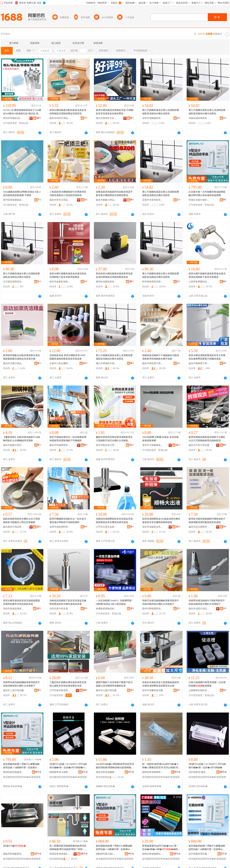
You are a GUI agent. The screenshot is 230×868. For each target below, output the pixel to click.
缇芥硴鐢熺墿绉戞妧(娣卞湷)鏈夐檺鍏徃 (199, 854)
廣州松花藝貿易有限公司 (106, 282)
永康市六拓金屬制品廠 (60, 363)
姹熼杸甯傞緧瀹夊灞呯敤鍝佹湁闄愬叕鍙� (60, 854)
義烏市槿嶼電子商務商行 (199, 363)
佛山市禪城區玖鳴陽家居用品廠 (106, 363)
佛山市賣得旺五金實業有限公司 (106, 118)
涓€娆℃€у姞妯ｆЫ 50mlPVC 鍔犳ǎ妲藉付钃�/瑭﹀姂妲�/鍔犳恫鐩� (207, 766)
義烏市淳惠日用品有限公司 (14, 363)
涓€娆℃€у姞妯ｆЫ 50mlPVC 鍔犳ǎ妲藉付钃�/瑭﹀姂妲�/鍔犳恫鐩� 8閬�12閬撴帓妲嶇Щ (68, 766)
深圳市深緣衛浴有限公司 (153, 527)
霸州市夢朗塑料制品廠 (153, 609)
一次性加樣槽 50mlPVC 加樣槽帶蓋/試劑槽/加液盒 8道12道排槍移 (114, 602)
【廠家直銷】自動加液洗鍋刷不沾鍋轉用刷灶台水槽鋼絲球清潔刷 (21, 439)
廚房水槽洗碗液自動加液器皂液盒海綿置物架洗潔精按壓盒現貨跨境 (68, 112)
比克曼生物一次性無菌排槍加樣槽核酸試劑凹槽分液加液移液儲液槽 (207, 194)
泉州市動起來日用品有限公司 (106, 445)
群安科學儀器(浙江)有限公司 (14, 118)
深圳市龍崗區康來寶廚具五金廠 (14, 609)
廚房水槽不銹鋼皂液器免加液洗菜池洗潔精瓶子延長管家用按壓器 (68, 275)
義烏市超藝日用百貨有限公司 (14, 445)
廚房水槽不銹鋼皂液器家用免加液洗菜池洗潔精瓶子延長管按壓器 (207, 275)
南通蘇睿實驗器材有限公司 (106, 609)
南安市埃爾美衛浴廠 (153, 690)
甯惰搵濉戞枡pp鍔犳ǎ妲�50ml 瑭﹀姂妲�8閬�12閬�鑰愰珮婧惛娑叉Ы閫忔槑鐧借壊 (161, 848)
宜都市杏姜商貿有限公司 (153, 200)
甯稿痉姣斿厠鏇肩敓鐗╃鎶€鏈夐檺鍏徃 (14, 772)
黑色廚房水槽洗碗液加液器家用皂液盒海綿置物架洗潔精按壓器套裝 (114, 275)
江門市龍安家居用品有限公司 (60, 690)
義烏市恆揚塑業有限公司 (60, 445)
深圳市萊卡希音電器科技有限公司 (60, 609)
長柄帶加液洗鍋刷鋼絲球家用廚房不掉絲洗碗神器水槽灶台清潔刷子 (21, 684)
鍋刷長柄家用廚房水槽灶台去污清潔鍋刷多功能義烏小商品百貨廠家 (21, 521)
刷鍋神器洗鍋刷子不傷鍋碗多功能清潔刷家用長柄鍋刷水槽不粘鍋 (161, 357)
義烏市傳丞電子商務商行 (153, 363)
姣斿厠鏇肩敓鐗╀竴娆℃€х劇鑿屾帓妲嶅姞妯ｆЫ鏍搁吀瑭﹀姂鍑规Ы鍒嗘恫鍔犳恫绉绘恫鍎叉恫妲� (21, 766)
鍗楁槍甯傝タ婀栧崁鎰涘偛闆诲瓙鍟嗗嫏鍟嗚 (60, 772)
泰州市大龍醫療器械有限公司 (153, 445)
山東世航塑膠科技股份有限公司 (199, 282)
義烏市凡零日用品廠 (199, 445)
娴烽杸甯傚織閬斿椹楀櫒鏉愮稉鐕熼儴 (153, 854)
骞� (38, 772)
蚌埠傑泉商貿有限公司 (153, 282)
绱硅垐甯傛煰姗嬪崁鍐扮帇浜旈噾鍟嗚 (106, 772)
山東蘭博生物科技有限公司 (199, 690)
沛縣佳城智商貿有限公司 (199, 118)
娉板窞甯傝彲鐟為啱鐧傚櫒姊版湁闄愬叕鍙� (14, 854)
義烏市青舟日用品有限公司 (60, 200)
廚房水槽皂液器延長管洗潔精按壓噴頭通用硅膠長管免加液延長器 (21, 602)
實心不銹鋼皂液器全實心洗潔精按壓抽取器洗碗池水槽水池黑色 (161, 112)
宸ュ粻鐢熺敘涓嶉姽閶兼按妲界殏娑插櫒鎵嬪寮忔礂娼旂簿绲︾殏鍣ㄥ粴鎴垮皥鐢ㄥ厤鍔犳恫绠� (68, 848)
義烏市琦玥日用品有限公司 (60, 118)
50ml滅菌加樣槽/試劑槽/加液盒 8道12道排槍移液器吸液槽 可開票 (22, 194)
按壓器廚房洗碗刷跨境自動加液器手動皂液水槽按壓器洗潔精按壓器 (114, 194)
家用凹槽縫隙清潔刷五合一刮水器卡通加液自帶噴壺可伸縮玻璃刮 (68, 521)
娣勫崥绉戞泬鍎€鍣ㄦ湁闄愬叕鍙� (106, 854)
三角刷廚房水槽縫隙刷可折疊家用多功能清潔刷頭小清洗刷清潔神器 (68, 194)
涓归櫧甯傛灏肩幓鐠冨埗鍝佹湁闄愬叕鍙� (199, 772)
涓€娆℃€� (14, 846)
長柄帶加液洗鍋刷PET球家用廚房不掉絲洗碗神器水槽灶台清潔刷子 (207, 602)
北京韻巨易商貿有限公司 (14, 282)
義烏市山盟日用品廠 (106, 690)
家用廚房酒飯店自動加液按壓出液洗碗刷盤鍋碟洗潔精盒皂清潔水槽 (21, 357)
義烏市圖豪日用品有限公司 (106, 200)
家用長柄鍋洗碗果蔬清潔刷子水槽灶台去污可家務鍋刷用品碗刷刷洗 (207, 439)
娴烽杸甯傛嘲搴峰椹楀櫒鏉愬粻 (153, 772)
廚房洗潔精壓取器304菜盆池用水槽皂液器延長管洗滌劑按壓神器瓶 (161, 521)
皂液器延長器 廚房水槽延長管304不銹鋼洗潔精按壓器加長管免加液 (68, 357)
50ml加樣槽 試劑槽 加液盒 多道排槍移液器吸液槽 (160, 439)
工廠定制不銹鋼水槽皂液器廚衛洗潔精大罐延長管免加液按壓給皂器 (68, 684)
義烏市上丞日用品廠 (13, 690)
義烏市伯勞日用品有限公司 (199, 609)
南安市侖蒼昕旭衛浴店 (60, 282)
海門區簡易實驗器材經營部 (14, 200)
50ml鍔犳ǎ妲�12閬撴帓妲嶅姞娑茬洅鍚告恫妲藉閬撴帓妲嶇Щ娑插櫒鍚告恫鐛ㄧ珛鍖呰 (115, 766)
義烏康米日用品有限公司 (14, 527)
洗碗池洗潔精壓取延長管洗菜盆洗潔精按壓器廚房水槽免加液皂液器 (114, 521)
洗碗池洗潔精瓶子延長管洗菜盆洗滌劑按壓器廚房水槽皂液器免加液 (68, 602)
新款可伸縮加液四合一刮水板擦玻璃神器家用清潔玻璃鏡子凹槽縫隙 (68, 439)
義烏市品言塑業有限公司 (199, 527)
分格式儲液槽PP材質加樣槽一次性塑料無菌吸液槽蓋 (207, 684)
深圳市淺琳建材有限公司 (153, 118)
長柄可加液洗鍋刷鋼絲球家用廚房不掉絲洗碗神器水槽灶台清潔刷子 (161, 602)
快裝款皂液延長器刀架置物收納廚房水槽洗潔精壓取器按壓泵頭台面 (161, 684)
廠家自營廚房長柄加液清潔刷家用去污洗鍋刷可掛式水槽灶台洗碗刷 (114, 439)
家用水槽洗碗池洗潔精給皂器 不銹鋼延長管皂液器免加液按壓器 (115, 112)
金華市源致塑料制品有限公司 (60, 527)
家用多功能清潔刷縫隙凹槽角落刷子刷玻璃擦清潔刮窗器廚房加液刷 (207, 521)
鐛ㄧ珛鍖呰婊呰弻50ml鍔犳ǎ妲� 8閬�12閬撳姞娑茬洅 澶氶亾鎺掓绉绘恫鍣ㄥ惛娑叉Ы (161, 766)
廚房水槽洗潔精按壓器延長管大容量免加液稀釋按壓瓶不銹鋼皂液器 (207, 357)
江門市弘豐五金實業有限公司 (106, 527)
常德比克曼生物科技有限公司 (199, 200)
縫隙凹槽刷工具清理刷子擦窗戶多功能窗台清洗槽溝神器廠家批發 (114, 684)
